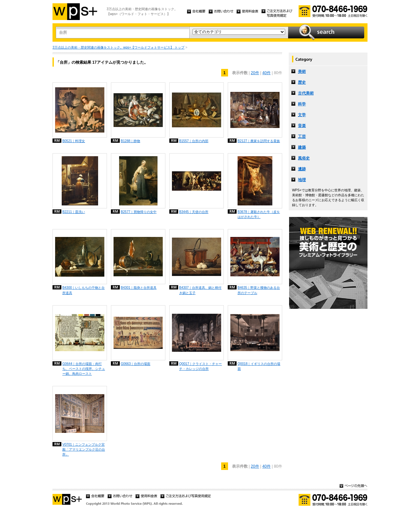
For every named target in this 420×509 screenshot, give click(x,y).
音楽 (302, 126)
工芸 (302, 137)
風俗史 (304, 158)
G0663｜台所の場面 (136, 364)
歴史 (302, 82)
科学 (302, 104)
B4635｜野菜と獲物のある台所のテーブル (259, 290)
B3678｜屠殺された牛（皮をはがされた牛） (259, 214)
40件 (267, 73)
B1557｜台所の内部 (194, 141)
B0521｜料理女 (74, 141)
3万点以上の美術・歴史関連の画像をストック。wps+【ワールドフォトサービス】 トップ (118, 47)
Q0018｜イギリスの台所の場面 (259, 366)
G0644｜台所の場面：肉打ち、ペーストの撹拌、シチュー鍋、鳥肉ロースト (84, 369)
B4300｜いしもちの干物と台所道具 (84, 290)
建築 (302, 147)
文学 (302, 115)
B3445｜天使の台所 (194, 212)
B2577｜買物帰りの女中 (139, 212)
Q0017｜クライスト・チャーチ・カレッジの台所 (200, 366)
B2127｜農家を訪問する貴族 (259, 141)
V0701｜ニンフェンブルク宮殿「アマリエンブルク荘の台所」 (84, 449)
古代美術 (306, 93)
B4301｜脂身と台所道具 (139, 288)
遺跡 (302, 169)
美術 (302, 72)
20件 (255, 73)
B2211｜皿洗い (74, 212)
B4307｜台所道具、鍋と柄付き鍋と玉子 (200, 290)
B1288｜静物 (130, 141)
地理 (302, 180)
